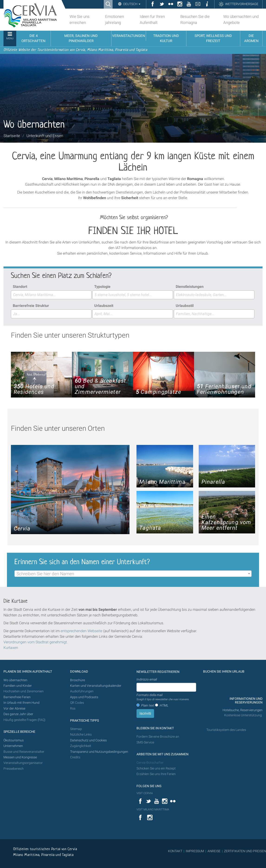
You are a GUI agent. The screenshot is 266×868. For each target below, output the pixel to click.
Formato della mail (163, 697)
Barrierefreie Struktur (31, 306)
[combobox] (51, 295)
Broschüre (78, 680)
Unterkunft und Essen (45, 136)
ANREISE (214, 851)
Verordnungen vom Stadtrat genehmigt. (36, 642)
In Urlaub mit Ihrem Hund (21, 703)
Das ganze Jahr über (18, 714)
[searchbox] (51, 295)
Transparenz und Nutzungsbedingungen (99, 752)
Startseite (12, 136)
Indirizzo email (147, 679)
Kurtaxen (11, 648)
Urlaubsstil (185, 306)
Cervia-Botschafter (150, 763)
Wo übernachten (15, 680)
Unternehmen (13, 746)
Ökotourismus (14, 740)
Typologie (102, 287)
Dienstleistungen (190, 287)
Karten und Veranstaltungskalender (96, 686)
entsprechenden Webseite (81, 631)
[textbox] (133, 574)
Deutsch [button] (131, 4)
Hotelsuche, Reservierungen (243, 710)
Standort (20, 287)
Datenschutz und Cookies (89, 740)
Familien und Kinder (18, 686)
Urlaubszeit (104, 306)
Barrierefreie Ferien (17, 697)
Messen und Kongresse (20, 757)
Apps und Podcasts (84, 697)
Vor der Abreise (14, 709)
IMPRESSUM (195, 851)
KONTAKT (175, 851)
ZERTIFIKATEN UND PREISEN (245, 851)
